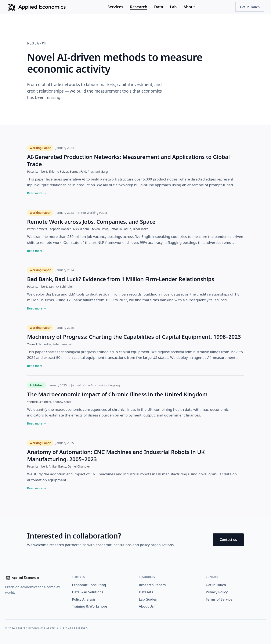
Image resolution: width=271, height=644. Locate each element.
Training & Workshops (90, 606)
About (189, 7)
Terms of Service (219, 599)
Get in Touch (250, 7)
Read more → (37, 193)
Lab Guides (148, 599)
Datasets (146, 592)
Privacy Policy (217, 592)
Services (115, 7)
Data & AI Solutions (88, 592)
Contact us (228, 540)
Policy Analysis (84, 599)
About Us (146, 606)
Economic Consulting (89, 585)
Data (159, 7)
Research (139, 7)
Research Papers (152, 585)
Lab (173, 7)
